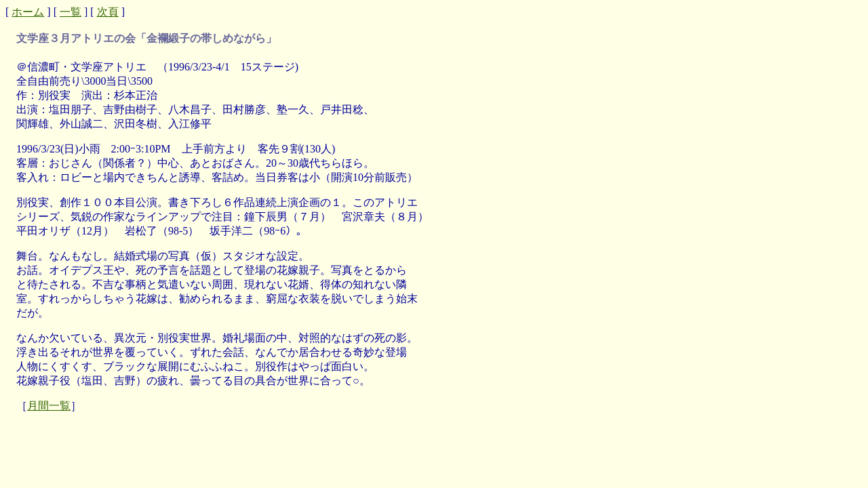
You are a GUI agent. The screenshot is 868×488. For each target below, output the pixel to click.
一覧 (71, 12)
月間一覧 (49, 406)
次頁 (108, 12)
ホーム (28, 12)
